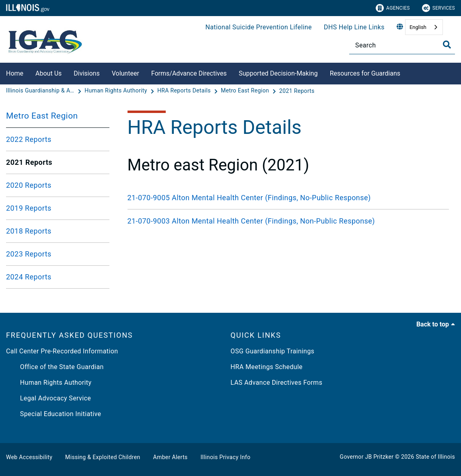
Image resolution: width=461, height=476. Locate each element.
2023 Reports (29, 254)
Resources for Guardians (365, 73)
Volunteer (126, 73)
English (418, 27)
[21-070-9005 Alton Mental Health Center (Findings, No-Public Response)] (288, 198)
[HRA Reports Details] (185, 91)
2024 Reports (29, 277)
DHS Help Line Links (354, 27)
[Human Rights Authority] (116, 91)
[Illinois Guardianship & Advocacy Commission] (41, 91)
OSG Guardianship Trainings (272, 351)
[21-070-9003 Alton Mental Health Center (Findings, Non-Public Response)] (288, 221)
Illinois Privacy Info (225, 457)
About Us (48, 73)
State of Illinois (435, 457)
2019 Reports (29, 208)
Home (15, 73)
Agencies (393, 8)
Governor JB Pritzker (367, 457)
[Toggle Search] (447, 45)
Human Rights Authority (49, 383)
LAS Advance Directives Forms (276, 383)
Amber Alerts (171, 457)
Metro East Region (42, 116)
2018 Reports (29, 231)
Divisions (86, 73)
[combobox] (424, 27)
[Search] (402, 45)
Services (438, 8)
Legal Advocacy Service (48, 398)
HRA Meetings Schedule (267, 367)
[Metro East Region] (246, 91)
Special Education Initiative (54, 414)
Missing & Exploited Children (103, 457)
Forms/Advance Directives (189, 73)
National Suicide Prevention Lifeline (258, 27)
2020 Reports (29, 185)
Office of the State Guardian (55, 367)
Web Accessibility (29, 457)
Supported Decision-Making (278, 73)
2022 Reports (29, 139)
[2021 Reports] (297, 91)
